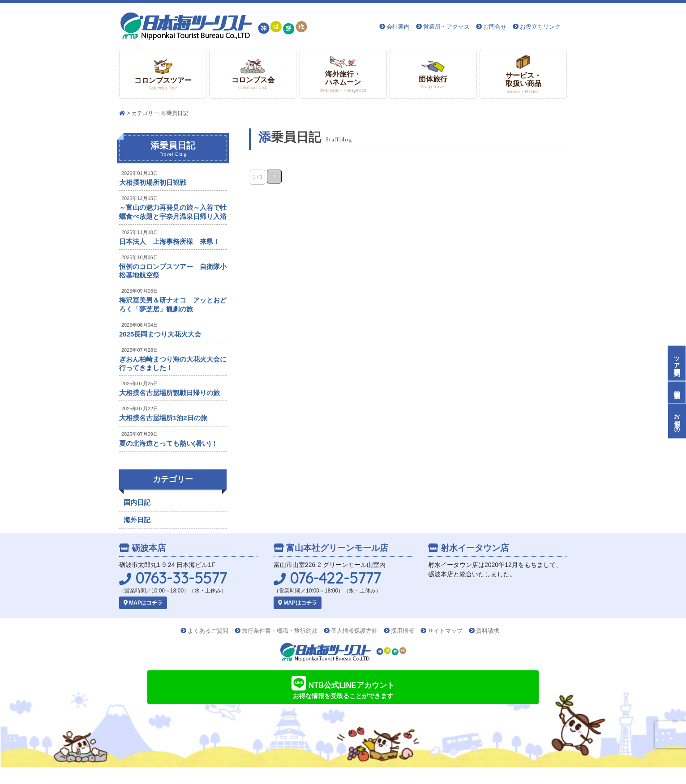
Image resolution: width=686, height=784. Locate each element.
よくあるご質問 (208, 631)
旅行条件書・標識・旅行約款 (280, 631)
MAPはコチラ (143, 603)
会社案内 (398, 27)
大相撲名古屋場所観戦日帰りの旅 (169, 393)
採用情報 (403, 631)
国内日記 (137, 502)
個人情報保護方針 (354, 631)
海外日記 (137, 520)
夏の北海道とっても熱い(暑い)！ (168, 443)
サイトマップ (445, 631)
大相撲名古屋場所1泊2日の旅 (163, 418)
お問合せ (495, 27)
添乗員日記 (173, 149)
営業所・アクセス (446, 27)
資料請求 (488, 631)
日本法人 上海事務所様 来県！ (169, 241)
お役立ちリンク (540, 27)
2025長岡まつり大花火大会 (160, 334)
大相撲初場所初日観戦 (153, 182)
